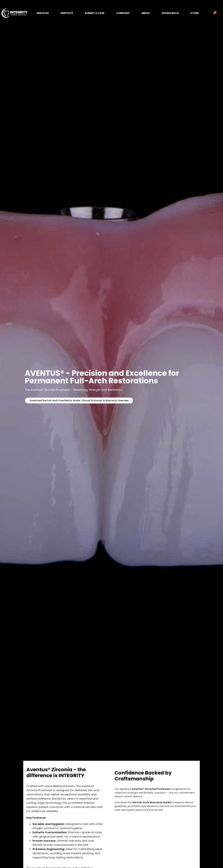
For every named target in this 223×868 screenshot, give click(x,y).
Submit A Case (95, 13)
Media (146, 13)
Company (123, 13)
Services (43, 13)
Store (195, 13)
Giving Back (170, 13)
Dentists (67, 13)
